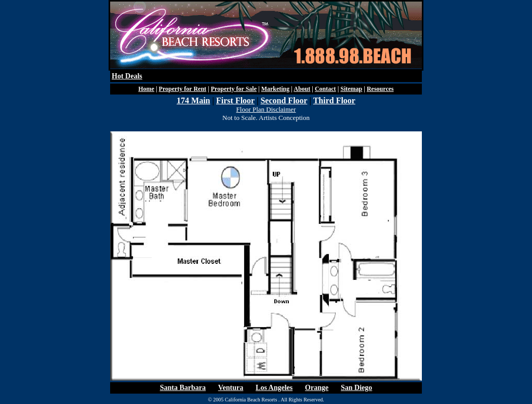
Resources (380, 89)
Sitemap (351, 89)
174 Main (193, 100)
